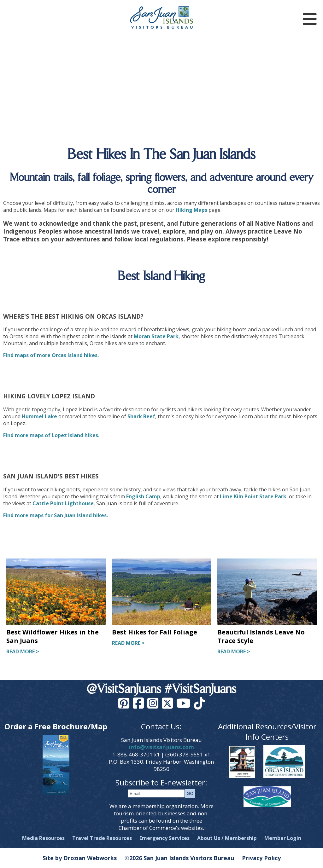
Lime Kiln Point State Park (253, 496)
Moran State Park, (157, 336)
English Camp (143, 496)
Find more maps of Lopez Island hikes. (51, 435)
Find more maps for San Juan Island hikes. (56, 515)
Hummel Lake (39, 416)
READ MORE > (23, 651)
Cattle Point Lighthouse (63, 503)
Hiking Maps (191, 210)
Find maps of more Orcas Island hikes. (51, 355)
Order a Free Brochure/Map (56, 726)
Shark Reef (141, 416)
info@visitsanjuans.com (161, 747)
